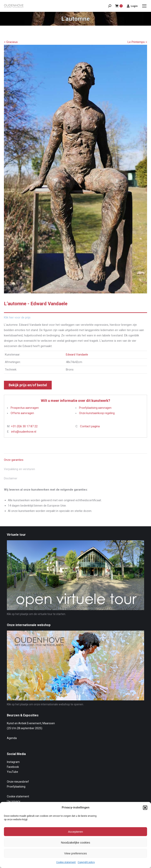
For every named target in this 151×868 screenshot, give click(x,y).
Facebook (13, 767)
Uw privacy (14, 801)
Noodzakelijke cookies (75, 842)
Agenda (12, 738)
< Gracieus (11, 42)
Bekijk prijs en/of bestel (28, 385)
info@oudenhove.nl (24, 432)
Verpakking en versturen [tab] (19, 469)
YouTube (12, 772)
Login (132, 6)
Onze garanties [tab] (14, 460)
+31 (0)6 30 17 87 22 (24, 426)
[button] (145, 808)
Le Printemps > (137, 42)
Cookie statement (66, 862)
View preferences (75, 853)
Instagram (13, 762)
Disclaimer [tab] (11, 478)
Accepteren (75, 832)
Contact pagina (90, 426)
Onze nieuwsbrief (18, 782)
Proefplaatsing (16, 787)
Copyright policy (86, 862)
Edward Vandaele (77, 355)
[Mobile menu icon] (144, 6)
